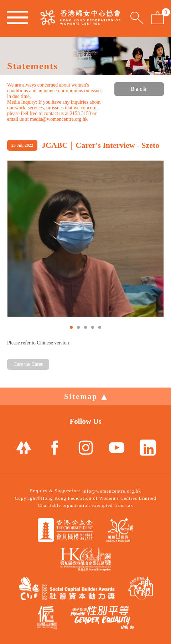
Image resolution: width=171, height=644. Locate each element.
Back (139, 89)
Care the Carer (28, 364)
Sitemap (86, 396)
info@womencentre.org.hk (112, 491)
